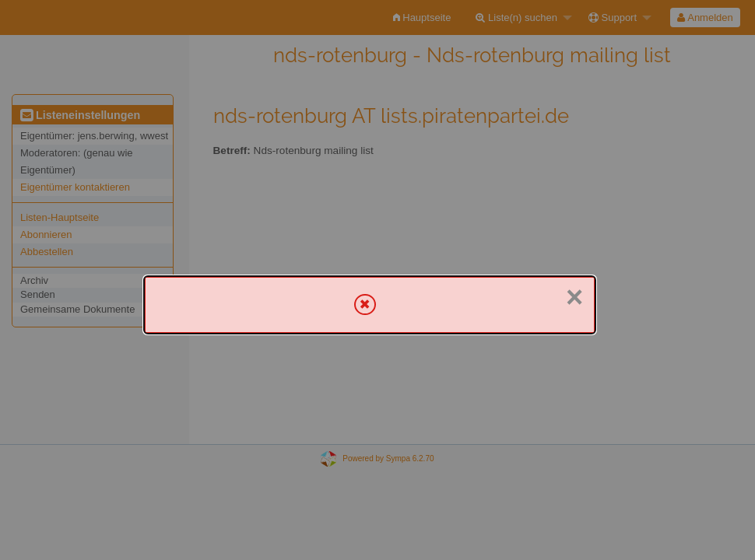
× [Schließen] (574, 297)
